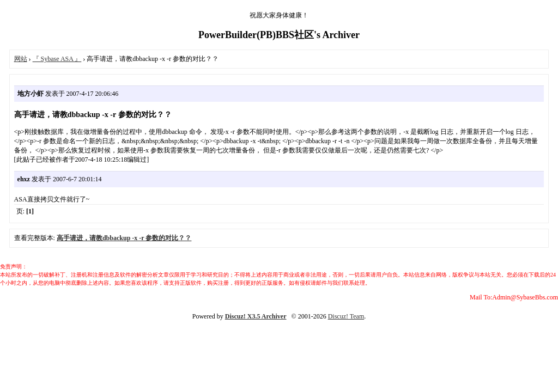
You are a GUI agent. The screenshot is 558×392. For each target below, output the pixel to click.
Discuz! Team (346, 316)
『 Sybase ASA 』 (57, 59)
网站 (21, 59)
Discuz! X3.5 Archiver (256, 316)
